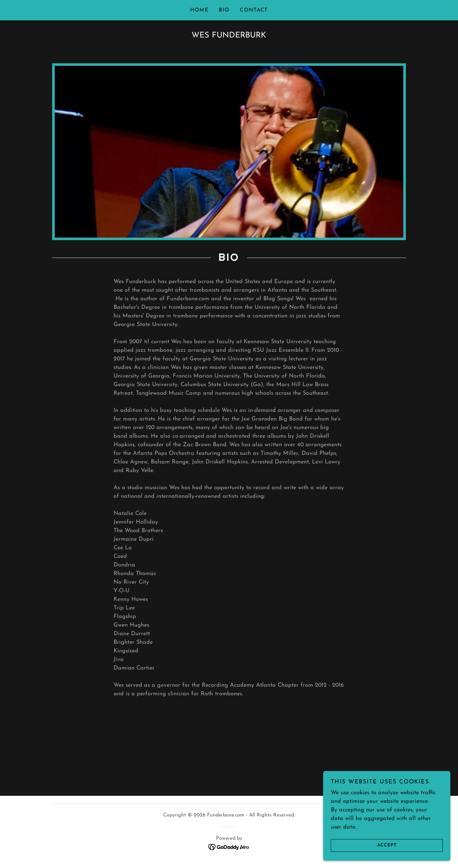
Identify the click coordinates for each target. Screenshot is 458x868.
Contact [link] (254, 10)
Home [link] (199, 10)
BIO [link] (224, 10)
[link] (229, 847)
